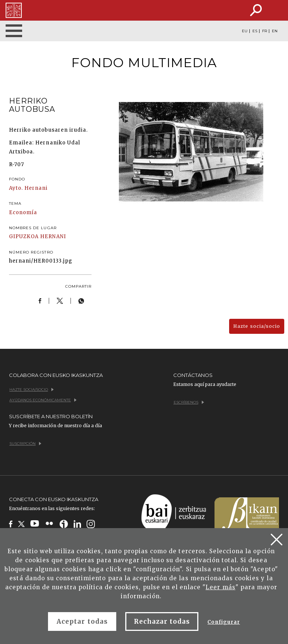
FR (265, 31)
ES (255, 31)
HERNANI (53, 236)
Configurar (223, 622)
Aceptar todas (82, 621)
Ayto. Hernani (28, 188)
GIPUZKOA (24, 236)
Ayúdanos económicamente (43, 400)
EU (245, 31)
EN (275, 31)
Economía (23, 212)
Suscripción (25, 444)
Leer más (220, 587)
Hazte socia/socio (257, 326)
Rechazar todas (162, 621)
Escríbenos (189, 402)
